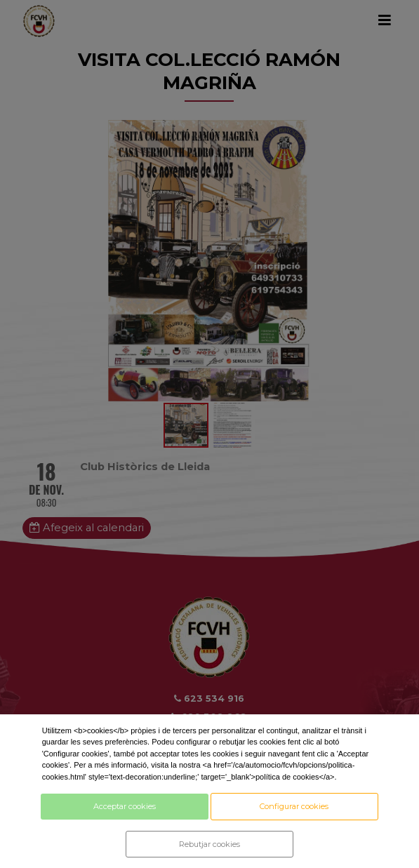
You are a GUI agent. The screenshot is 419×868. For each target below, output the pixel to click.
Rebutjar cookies (209, 844)
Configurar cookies (294, 806)
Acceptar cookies (125, 806)
